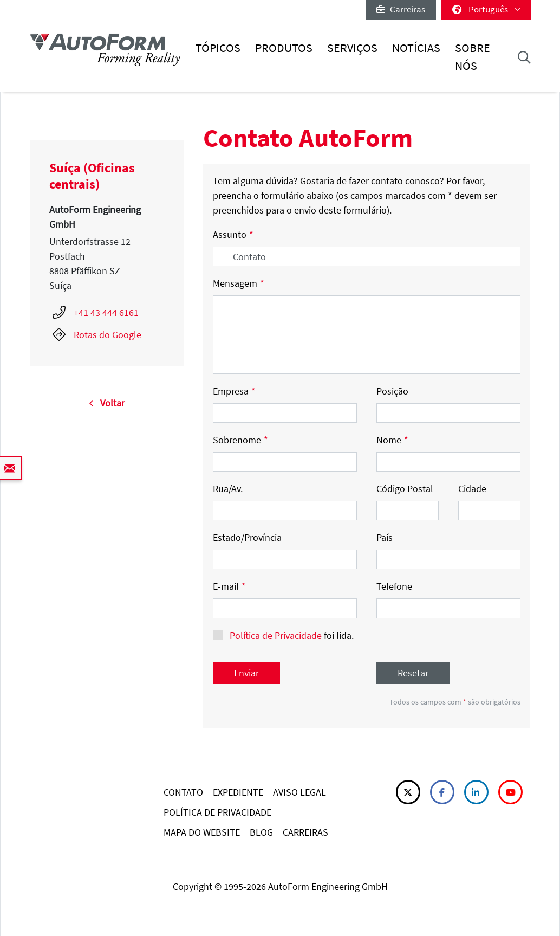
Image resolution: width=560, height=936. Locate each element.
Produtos (284, 48)
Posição (392, 391)
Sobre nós (473, 57)
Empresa (234, 391)
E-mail (229, 586)
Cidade (472, 489)
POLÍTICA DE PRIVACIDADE (217, 812)
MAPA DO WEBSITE (202, 832)
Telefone (394, 586)
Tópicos (218, 48)
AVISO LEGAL (299, 792)
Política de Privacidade (276, 635)
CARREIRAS (305, 832)
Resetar (413, 673)
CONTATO (183, 792)
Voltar (107, 403)
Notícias (416, 48)
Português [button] (486, 9)
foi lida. (291, 635)
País (385, 537)
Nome (392, 440)
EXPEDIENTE (238, 792)
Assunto (233, 234)
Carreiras (401, 9)
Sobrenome (240, 440)
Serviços (352, 48)
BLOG (261, 832)
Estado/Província (247, 537)
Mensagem (239, 283)
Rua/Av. (228, 489)
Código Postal (405, 489)
